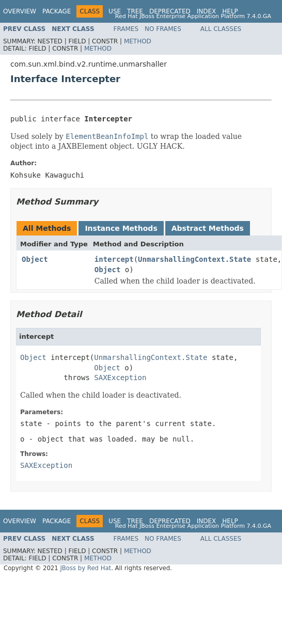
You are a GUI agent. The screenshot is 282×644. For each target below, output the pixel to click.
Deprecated (170, 11)
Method (138, 41)
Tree (135, 11)
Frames (126, 29)
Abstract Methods (208, 228)
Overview (20, 11)
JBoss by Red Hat (85, 568)
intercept (114, 259)
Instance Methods (121, 228)
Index (207, 11)
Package (57, 11)
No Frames (163, 29)
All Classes (221, 29)
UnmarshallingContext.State (194, 259)
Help (230, 11)
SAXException (120, 378)
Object (35, 259)
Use (115, 11)
